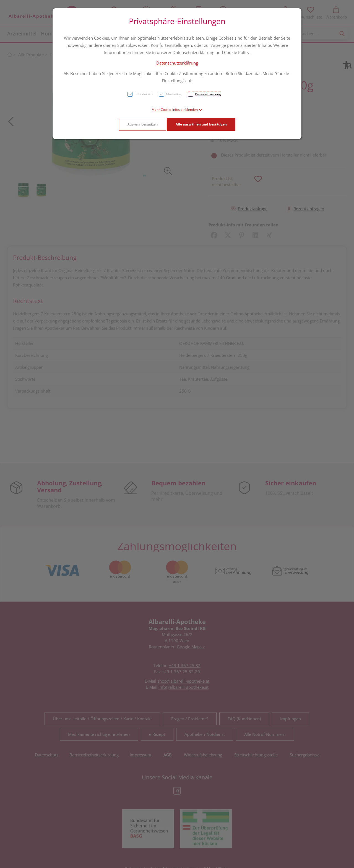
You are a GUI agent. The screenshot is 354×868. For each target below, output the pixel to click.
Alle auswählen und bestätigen (201, 124)
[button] (177, 110)
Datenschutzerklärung (177, 63)
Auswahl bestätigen (143, 124)
